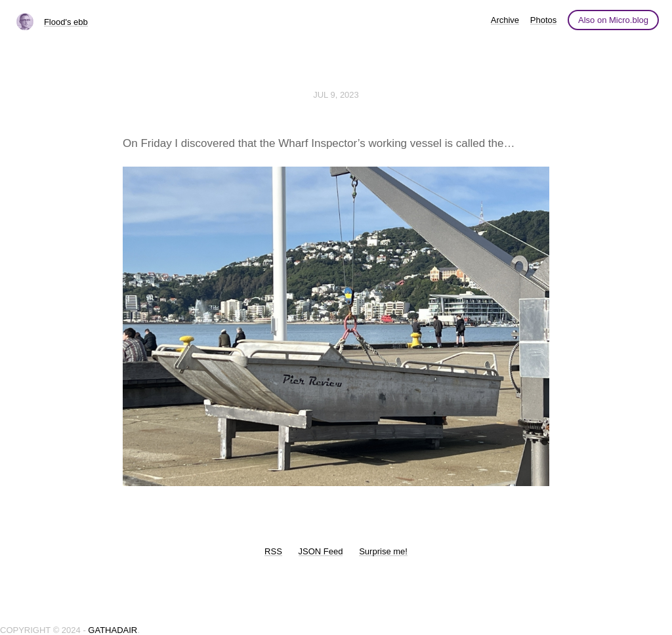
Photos (543, 20)
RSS (273, 551)
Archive (505, 20)
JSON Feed (321, 551)
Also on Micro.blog (613, 20)
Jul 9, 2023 (336, 95)
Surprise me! (383, 551)
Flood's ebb (66, 22)
